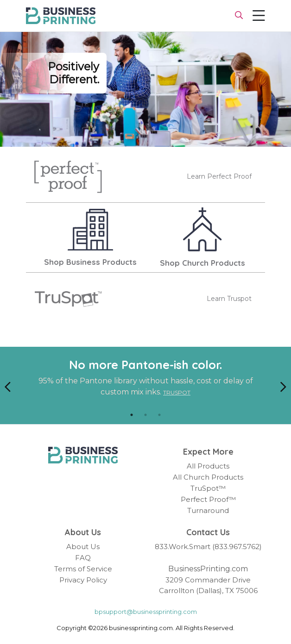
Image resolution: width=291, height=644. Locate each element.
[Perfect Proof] (68, 177)
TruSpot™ (208, 488)
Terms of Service (83, 569)
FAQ (83, 558)
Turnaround (208, 510)
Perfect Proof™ (208, 499)
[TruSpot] (68, 299)
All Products (208, 466)
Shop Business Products (90, 262)
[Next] (284, 386)
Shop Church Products (202, 263)
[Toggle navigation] (259, 16)
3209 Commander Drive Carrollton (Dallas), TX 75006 (208, 585)
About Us (83, 547)
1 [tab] (132, 415)
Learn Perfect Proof (219, 176)
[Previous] (7, 386)
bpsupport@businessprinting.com (146, 612)
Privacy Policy (83, 580)
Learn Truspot (229, 299)
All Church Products (208, 477)
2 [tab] (145, 415)
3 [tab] (159, 415)
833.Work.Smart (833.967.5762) (208, 547)
